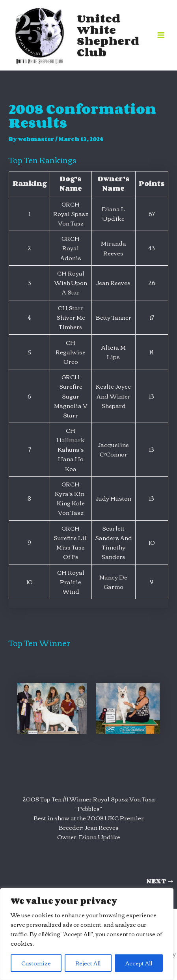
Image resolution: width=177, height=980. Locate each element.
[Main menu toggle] (161, 35)
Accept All (139, 963)
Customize (36, 963)
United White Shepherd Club (108, 35)
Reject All (88, 963)
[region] (87, 934)
